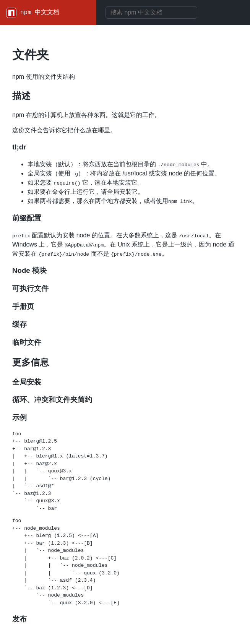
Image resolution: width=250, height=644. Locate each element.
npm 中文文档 (40, 13)
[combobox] (151, 13)
